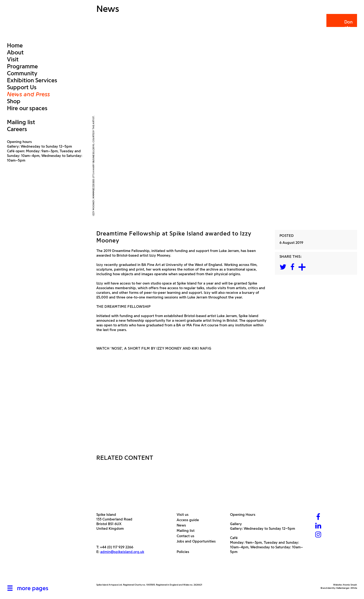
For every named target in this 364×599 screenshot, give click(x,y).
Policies (185, 552)
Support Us (22, 87)
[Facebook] (318, 517)
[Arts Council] (108, 572)
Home (15, 45)
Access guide (190, 520)
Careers (17, 129)
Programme (22, 66)
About (15, 52)
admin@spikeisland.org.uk (122, 552)
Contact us (187, 536)
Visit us (184, 515)
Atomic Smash (350, 585)
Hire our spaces (27, 108)
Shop (14, 101)
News (183, 525)
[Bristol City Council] (143, 572)
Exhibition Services (32, 80)
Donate (341, 25)
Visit (13, 59)
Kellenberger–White (347, 588)
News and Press (28, 94)
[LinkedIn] (318, 526)
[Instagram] (318, 535)
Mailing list (21, 122)
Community (22, 73)
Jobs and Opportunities (198, 541)
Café (234, 538)
